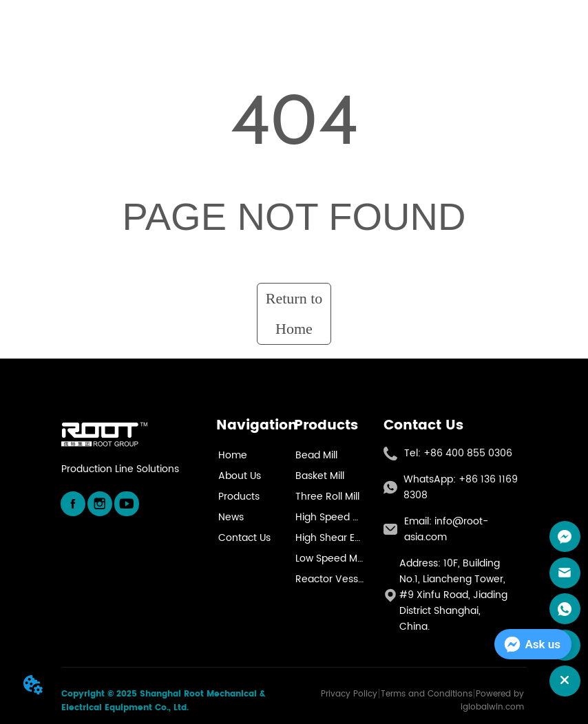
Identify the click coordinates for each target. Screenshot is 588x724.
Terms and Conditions (427, 694)
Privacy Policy (349, 694)
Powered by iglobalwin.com (492, 701)
